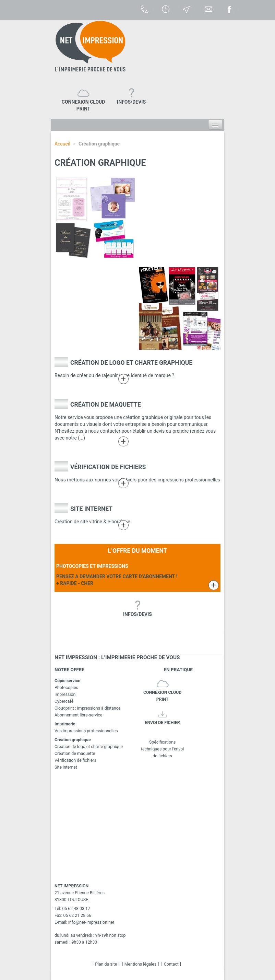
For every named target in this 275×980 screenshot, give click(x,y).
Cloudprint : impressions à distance (88, 708)
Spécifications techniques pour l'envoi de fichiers (163, 739)
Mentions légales (140, 964)
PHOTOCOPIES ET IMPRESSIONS (92, 566)
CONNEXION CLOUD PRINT (83, 105)
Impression (65, 695)
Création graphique (73, 740)
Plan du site (106, 964)
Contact (171, 964)
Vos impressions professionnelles (86, 731)
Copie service (67, 681)
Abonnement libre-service (78, 715)
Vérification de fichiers (108, 467)
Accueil (62, 144)
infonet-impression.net (91, 922)
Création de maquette (106, 405)
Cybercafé (64, 701)
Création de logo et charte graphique (131, 363)
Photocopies (66, 688)
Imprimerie (65, 724)
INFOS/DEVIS (131, 102)
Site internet (91, 509)
